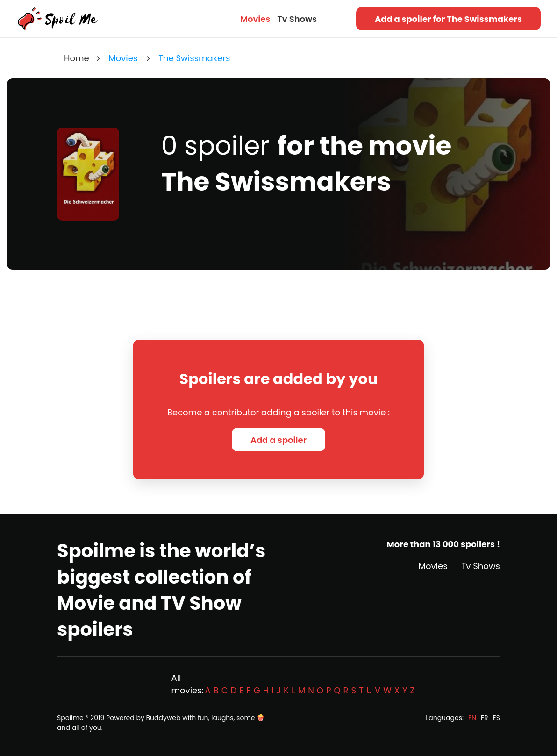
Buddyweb (164, 718)
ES (496, 718)
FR (485, 718)
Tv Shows (297, 19)
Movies (255, 19)
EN (472, 718)
